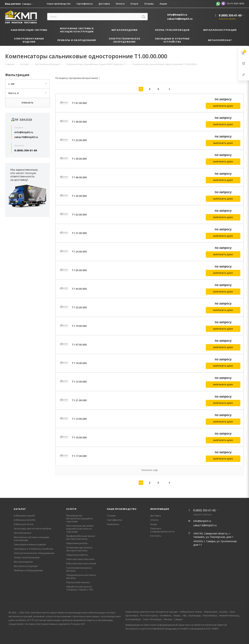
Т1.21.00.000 (79, 400)
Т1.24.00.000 (79, 252)
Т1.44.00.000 (79, 289)
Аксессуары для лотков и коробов (33, 528)
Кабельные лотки (24, 524)
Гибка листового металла (80, 559)
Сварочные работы (77, 555)
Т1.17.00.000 (79, 456)
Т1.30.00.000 (79, 122)
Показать (27, 103)
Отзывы (111, 516)
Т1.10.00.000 (79, 437)
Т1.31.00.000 (79, 233)
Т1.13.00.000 (79, 419)
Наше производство (122, 509)
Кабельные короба (24, 516)
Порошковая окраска (78, 582)
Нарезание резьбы (77, 543)
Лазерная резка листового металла (81, 576)
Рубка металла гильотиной (81, 563)
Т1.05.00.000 (79, 270)
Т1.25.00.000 (79, 196)
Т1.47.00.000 (79, 345)
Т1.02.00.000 (79, 215)
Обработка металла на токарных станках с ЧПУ (80, 588)
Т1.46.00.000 (79, 177)
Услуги (71, 509)
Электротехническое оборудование (34, 553)
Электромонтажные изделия (30, 544)
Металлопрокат (23, 533)
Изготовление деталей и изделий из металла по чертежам (80, 529)
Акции (154, 524)
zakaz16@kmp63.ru (180, 19)
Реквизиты (113, 524)
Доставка (156, 516)
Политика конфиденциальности (162, 530)
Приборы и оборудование (28, 570)
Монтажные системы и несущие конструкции (31, 539)
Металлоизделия (23, 562)
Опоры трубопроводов (27, 557)
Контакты (156, 536)
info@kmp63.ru (177, 15)
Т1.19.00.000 (79, 326)
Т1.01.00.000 (79, 103)
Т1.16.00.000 (79, 363)
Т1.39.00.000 (79, 159)
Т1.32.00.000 (79, 307)
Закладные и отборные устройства (33, 549)
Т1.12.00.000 (79, 382)
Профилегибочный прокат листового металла (81, 537)
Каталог (20, 509)
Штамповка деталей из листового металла (79, 549)
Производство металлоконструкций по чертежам (80, 518)
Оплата (154, 520)
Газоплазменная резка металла (79, 569)
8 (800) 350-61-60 (230, 15)
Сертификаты (114, 520)
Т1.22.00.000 (79, 140)
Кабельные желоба (25, 520)
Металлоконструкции (26, 566)
